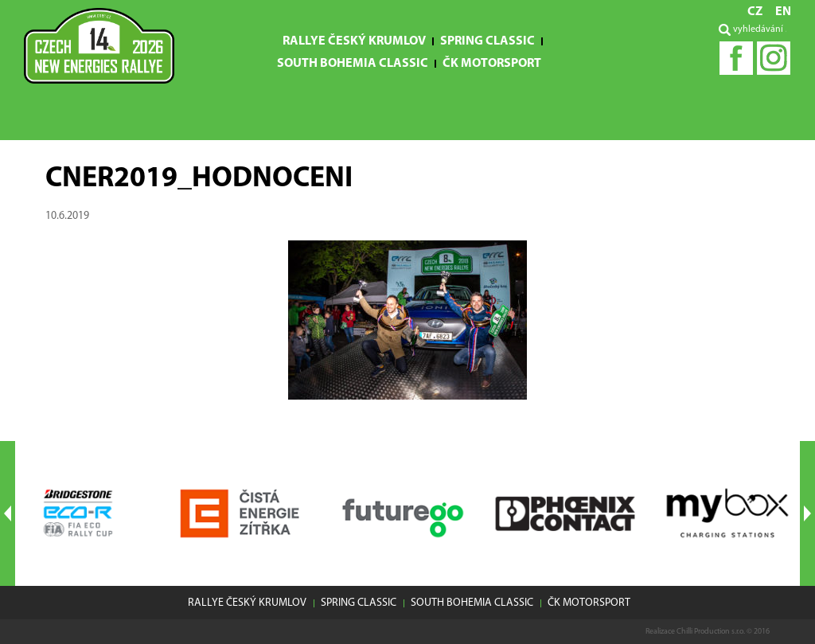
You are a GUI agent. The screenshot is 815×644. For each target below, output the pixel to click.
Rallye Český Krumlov (354, 41)
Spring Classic (487, 41)
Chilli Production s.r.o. (711, 632)
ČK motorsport (492, 64)
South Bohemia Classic (353, 64)
